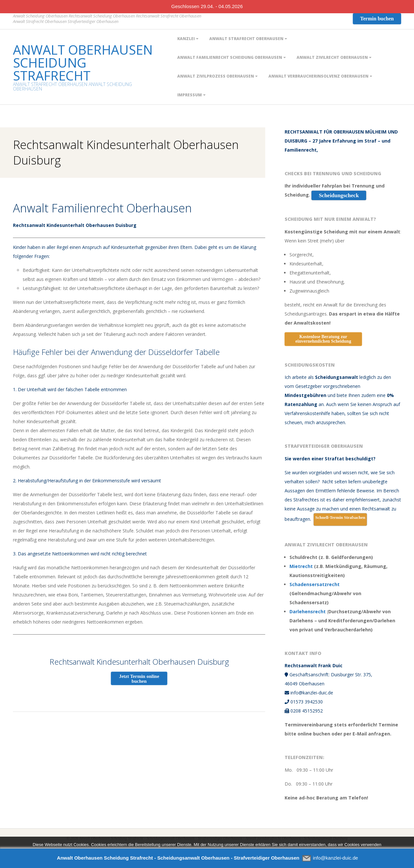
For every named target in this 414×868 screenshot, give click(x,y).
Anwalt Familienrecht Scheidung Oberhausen (230, 57)
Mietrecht (301, 566)
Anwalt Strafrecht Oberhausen (246, 39)
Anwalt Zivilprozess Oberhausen (216, 76)
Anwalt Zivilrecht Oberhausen (332, 57)
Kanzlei (186, 39)
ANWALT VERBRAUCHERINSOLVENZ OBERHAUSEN (318, 76)
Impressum (190, 95)
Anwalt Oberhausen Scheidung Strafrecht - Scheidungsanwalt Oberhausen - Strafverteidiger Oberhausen (178, 858)
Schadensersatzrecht (315, 584)
